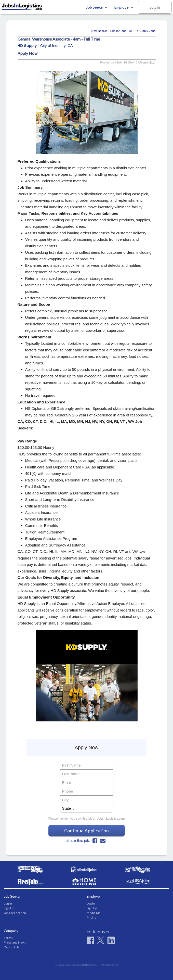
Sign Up (9, 908)
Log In (155, 7)
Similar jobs (118, 31)
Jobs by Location (15, 913)
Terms (8, 938)
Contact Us (12, 947)
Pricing (91, 917)
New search (100, 31)
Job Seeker (97, 7)
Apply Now (28, 53)
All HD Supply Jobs (142, 31)
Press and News (15, 942)
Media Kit (93, 913)
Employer (124, 7)
